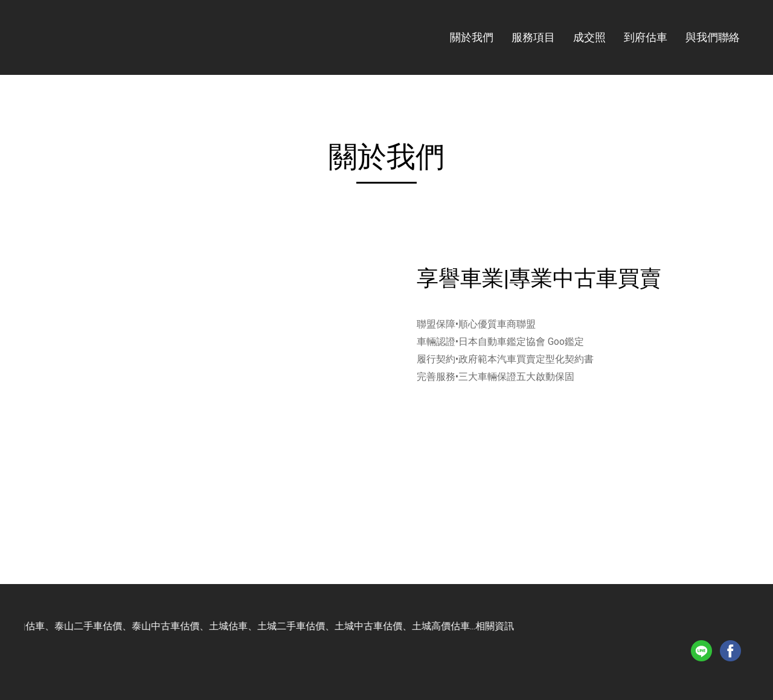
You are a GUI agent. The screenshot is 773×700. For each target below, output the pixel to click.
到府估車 (646, 37)
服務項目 (533, 37)
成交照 (589, 37)
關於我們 (472, 37)
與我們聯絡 (713, 37)
